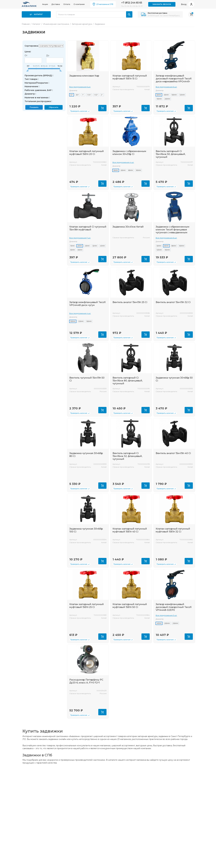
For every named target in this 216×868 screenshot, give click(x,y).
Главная (26, 24)
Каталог (36, 14)
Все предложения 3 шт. (166, 615)
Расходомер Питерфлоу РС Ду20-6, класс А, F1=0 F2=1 (86, 681)
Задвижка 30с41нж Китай (128, 227)
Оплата (67, 4)
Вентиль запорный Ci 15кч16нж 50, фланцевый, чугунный (171, 154)
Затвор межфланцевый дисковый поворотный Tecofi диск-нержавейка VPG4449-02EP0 (174, 80)
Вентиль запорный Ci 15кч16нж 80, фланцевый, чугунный (128, 381)
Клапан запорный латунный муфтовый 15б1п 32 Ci (173, 530)
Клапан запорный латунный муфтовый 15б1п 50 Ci (130, 606)
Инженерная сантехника (56, 24)
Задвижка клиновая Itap (84, 76)
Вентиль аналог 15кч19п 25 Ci (130, 302)
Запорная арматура (82, 24)
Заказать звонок (162, 4)
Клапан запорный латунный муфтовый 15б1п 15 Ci (130, 77)
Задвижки (100, 24)
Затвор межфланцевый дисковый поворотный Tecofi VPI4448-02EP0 (174, 607)
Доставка (56, 4)
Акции (45, 4)
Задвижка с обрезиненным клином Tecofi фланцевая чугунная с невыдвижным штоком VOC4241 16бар (173, 231)
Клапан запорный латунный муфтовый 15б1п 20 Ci (87, 153)
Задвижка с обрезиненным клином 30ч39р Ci (129, 153)
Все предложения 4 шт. (123, 162)
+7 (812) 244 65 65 (132, 3)
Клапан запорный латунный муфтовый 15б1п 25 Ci (87, 606)
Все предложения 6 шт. (80, 87)
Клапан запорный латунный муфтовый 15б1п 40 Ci (130, 530)
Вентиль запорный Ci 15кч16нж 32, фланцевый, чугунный (127, 456)
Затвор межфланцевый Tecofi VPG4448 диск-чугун (87, 304)
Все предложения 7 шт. (80, 238)
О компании (79, 4)
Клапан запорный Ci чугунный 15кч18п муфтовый (88, 228)
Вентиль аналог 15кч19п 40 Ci (173, 453)
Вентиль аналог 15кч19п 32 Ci (173, 302)
